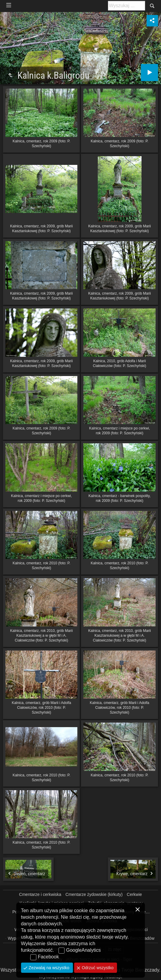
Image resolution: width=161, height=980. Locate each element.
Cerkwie (134, 894)
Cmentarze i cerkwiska (40, 894)
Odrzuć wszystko (97, 968)
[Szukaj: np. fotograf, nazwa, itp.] (127, 6)
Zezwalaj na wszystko (48, 968)
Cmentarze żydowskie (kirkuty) (94, 894)
